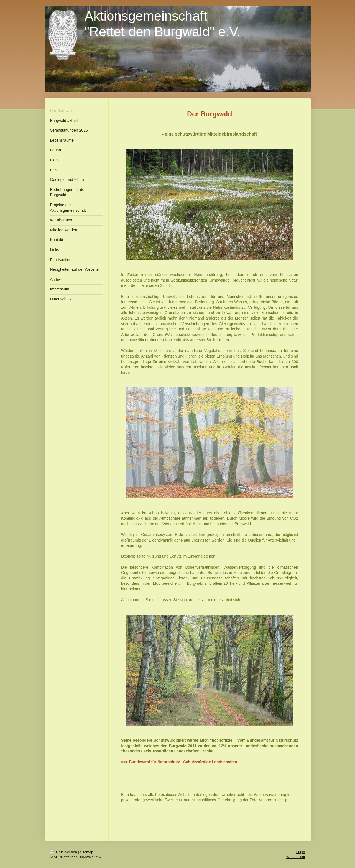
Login (301, 852)
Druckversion (64, 852)
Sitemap (87, 852)
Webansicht (296, 857)
